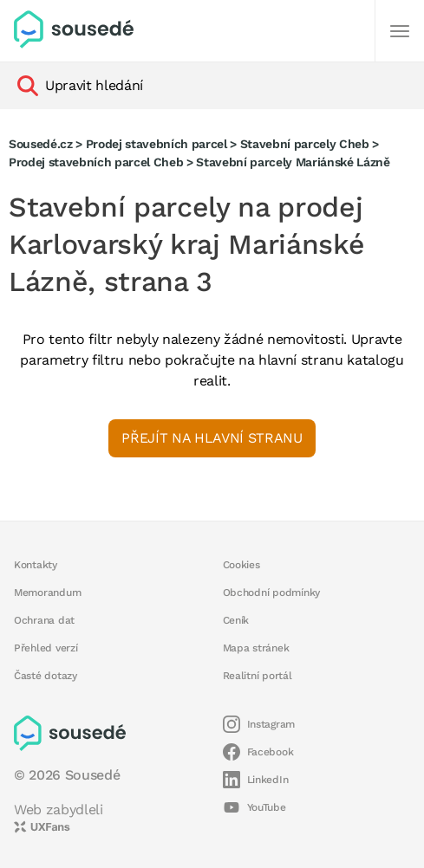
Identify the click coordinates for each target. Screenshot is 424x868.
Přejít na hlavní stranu (212, 438)
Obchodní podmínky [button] (272, 593)
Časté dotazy (46, 676)
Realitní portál (258, 676)
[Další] (400, 31)
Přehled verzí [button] (46, 648)
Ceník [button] (236, 620)
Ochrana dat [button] (44, 620)
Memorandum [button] (47, 593)
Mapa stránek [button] (256, 648)
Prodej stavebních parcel (157, 144)
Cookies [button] (241, 565)
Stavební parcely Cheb (305, 144)
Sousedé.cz (41, 144)
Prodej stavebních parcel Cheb (96, 162)
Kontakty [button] (36, 565)
